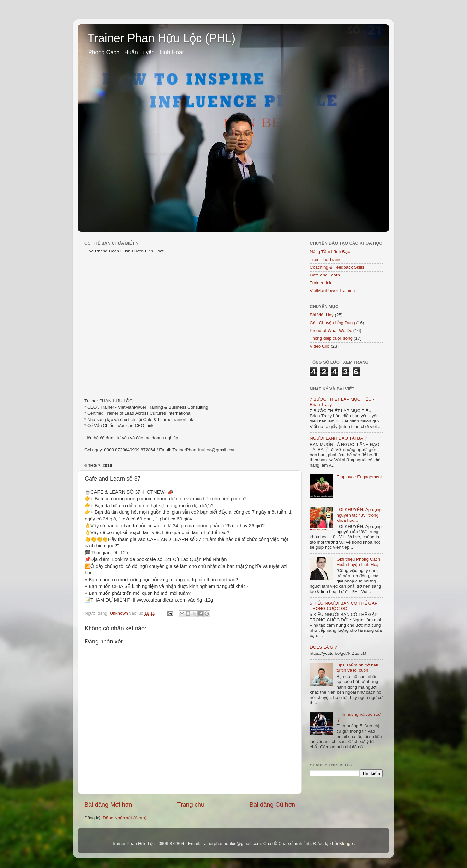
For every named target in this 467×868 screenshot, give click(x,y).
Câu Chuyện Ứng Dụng (332, 323)
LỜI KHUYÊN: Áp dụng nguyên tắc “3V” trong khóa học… (359, 515)
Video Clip (320, 346)
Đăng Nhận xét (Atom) (125, 818)
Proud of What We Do (331, 330)
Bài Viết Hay (322, 315)
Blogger (347, 844)
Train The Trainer (326, 259)
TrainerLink (321, 283)
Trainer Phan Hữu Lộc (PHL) (162, 38)
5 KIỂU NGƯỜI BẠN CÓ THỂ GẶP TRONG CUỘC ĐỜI (344, 606)
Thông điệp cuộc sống (331, 338)
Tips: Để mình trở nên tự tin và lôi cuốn (357, 668)
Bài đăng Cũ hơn (272, 805)
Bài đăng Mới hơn (108, 805)
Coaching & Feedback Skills (337, 267)
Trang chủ (191, 805)
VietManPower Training (332, 291)
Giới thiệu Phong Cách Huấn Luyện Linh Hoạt (358, 562)
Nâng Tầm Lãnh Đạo (330, 252)
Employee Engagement (359, 477)
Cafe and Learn (325, 275)
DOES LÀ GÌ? (323, 647)
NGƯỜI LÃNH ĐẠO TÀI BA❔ (339, 438)
